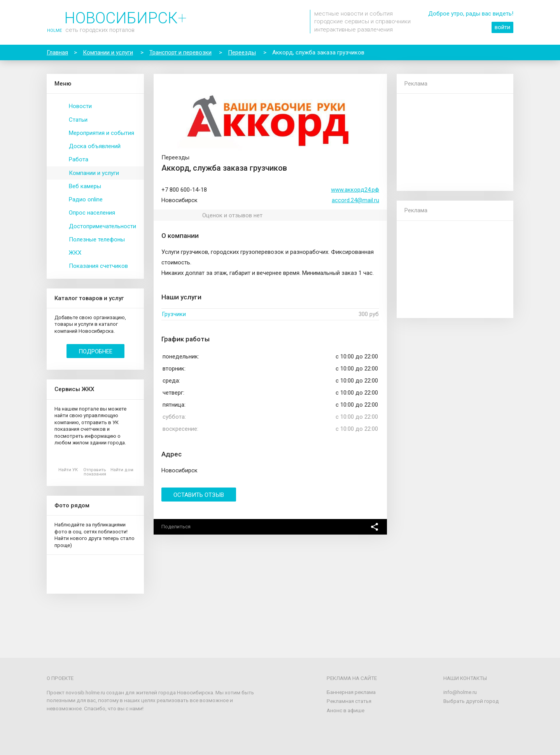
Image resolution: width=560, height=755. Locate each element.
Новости (80, 106)
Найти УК (68, 470)
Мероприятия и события (101, 133)
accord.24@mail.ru (355, 200)
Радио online (86, 199)
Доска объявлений (95, 146)
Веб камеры (85, 186)
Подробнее (95, 351)
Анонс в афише (346, 710)
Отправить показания (95, 472)
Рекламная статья (349, 701)
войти (502, 27)
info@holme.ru (460, 692)
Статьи (78, 120)
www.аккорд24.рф (355, 190)
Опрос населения (92, 213)
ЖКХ (75, 253)
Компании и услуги (94, 173)
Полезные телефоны (97, 239)
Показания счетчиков (98, 266)
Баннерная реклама (351, 692)
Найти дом (122, 470)
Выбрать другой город (471, 701)
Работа (79, 159)
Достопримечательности (102, 226)
